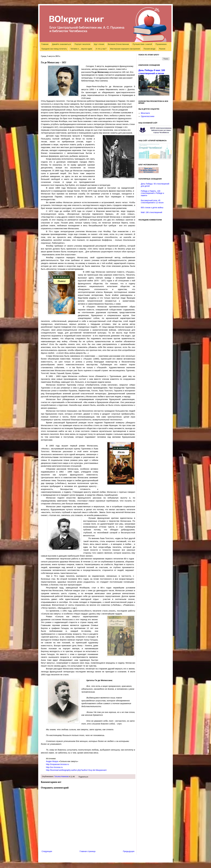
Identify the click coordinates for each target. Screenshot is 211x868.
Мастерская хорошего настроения (125, 49)
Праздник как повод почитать (54, 49)
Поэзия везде (149, 49)
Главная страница (88, 851)
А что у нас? (101, 49)
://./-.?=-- (76, 770)
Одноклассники (148, 116)
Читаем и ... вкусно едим (81, 49)
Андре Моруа (52, 761)
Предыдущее (129, 851)
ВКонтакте (145, 113)
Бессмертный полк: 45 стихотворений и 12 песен (152, 202)
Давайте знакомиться (61, 44)
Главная (45, 44)
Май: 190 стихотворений (152, 212)
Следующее (47, 851)
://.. (58, 764)
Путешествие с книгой (142, 44)
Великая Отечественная (118, 44)
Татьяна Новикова (61, 777)
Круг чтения (99, 44)
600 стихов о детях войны (152, 208)
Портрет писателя (82, 44)
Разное (162, 49)
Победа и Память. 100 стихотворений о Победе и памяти (152, 193)
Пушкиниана (161, 44)
